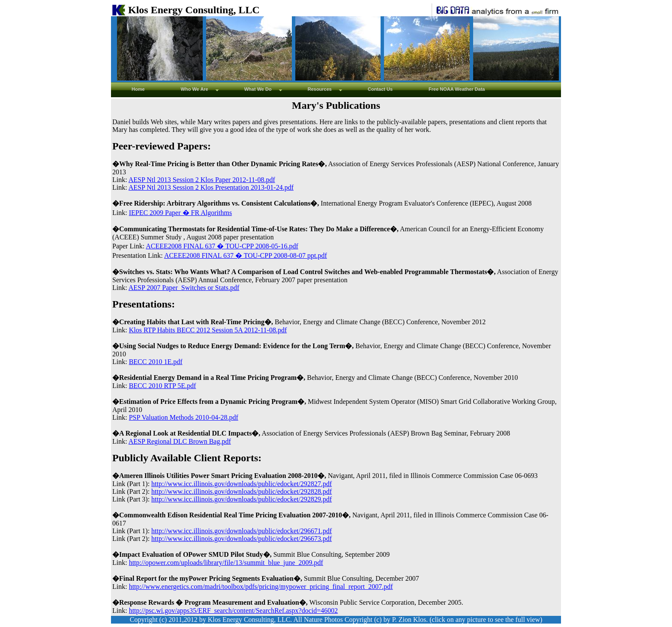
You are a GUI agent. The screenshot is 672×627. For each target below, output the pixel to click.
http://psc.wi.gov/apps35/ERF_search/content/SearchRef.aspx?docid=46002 (234, 611)
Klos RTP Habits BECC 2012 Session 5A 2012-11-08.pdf (208, 330)
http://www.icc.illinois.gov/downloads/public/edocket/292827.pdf (241, 484)
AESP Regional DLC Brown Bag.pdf (180, 441)
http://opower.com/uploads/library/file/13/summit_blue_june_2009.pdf (226, 563)
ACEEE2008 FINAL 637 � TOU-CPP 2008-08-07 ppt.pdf (246, 255)
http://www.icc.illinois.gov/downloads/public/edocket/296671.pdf (241, 531)
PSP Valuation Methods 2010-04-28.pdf (184, 417)
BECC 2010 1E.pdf (156, 362)
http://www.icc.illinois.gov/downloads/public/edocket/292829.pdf (241, 499)
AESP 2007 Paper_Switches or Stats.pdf (184, 288)
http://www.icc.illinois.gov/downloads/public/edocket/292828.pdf (241, 491)
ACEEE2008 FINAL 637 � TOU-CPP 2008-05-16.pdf (222, 246)
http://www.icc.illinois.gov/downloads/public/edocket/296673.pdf (241, 539)
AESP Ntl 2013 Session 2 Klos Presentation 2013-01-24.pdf (211, 187)
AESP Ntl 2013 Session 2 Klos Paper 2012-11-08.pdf (202, 180)
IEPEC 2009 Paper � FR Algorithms (180, 213)
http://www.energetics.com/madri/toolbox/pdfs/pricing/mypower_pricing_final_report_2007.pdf (261, 587)
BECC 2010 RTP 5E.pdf (163, 386)
